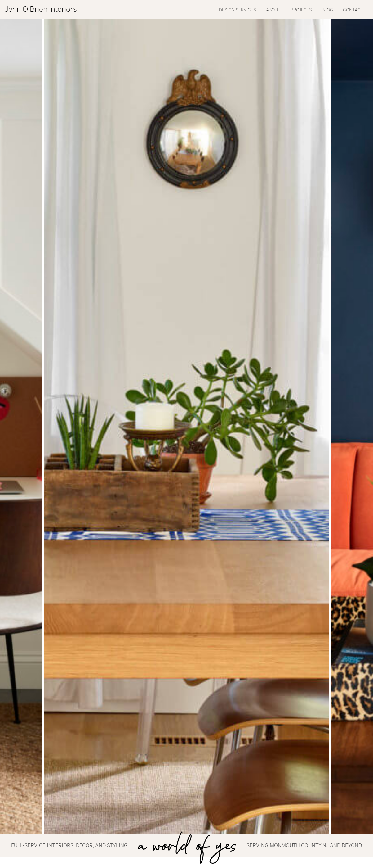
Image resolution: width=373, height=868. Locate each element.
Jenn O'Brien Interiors (41, 9)
